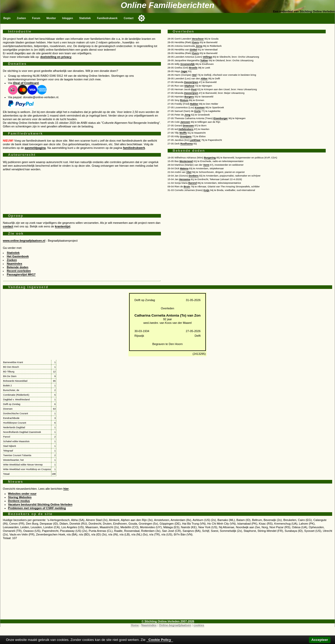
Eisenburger (221, 118)
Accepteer (320, 640)
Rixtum (184, 100)
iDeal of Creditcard (26, 83)
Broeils (193, 68)
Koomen (200, 107)
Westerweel (186, 161)
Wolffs (183, 133)
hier (66, 489)
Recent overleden (19, 271)
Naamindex (14, 264)
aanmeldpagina (35, 148)
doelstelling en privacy (56, 57)
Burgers (189, 97)
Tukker (204, 60)
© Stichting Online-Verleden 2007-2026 (168, 621)
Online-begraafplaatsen (175, 625)
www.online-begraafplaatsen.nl (24, 241)
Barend (193, 183)
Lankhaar (195, 140)
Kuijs (207, 190)
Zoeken (21, 18)
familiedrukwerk (134, 148)
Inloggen (68, 18)
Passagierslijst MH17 (21, 274)
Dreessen (188, 125)
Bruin (187, 186)
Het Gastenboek (18, 256)
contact (8, 226)
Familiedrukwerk (107, 18)
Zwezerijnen (191, 82)
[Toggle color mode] (142, 18)
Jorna (199, 46)
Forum (36, 18)
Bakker (194, 104)
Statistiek (85, 18)
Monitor (51, 18)
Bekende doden (17, 267)
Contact (129, 18)
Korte (197, 111)
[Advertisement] (82, 190)
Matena (184, 168)
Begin (7, 18)
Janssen (185, 122)
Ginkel (193, 49)
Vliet (189, 172)
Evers (196, 42)
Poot (194, 89)
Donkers (193, 176)
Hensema (184, 179)
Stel (194, 75)
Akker (204, 78)
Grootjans (186, 136)
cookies (199, 625)
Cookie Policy (160, 640)
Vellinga (207, 57)
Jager (184, 71)
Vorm (206, 165)
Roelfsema (186, 144)
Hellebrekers (186, 129)
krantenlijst (63, 226)
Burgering (210, 158)
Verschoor (198, 39)
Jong (187, 115)
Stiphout (189, 86)
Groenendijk (188, 64)
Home (135, 625)
